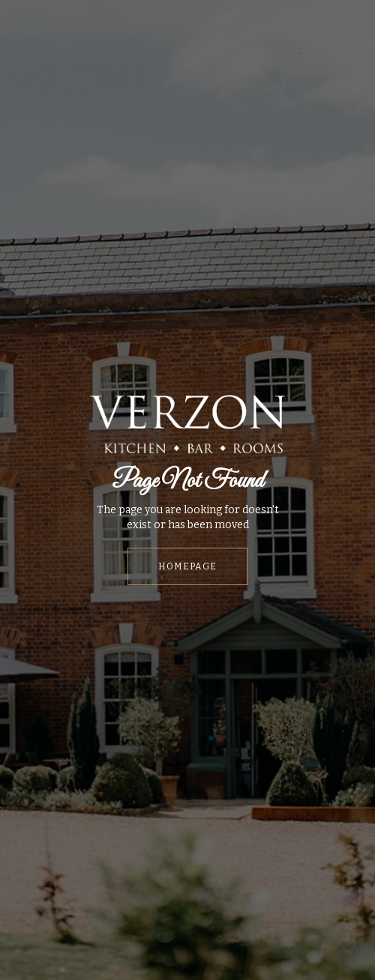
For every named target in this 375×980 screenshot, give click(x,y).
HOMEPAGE (187, 566)
